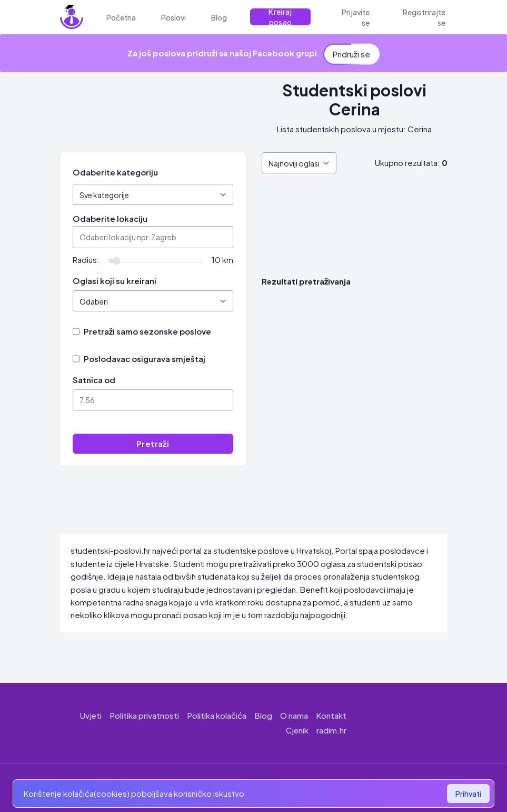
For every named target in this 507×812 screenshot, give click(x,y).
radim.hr (331, 730)
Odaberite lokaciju (110, 218)
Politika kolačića (217, 715)
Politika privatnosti (144, 715)
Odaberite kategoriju (115, 172)
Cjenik (297, 730)
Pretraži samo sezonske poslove (147, 331)
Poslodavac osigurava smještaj (145, 359)
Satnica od (94, 380)
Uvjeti (91, 715)
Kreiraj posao (280, 17)
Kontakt (331, 715)
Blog (263, 715)
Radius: (86, 260)
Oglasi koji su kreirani (115, 281)
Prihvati (468, 794)
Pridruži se (351, 51)
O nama (294, 715)
